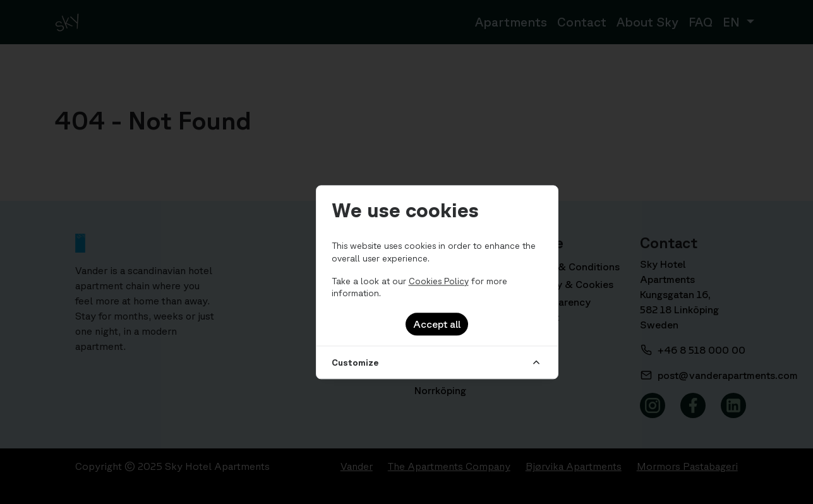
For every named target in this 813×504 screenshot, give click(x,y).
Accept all (437, 324)
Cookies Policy (439, 281)
